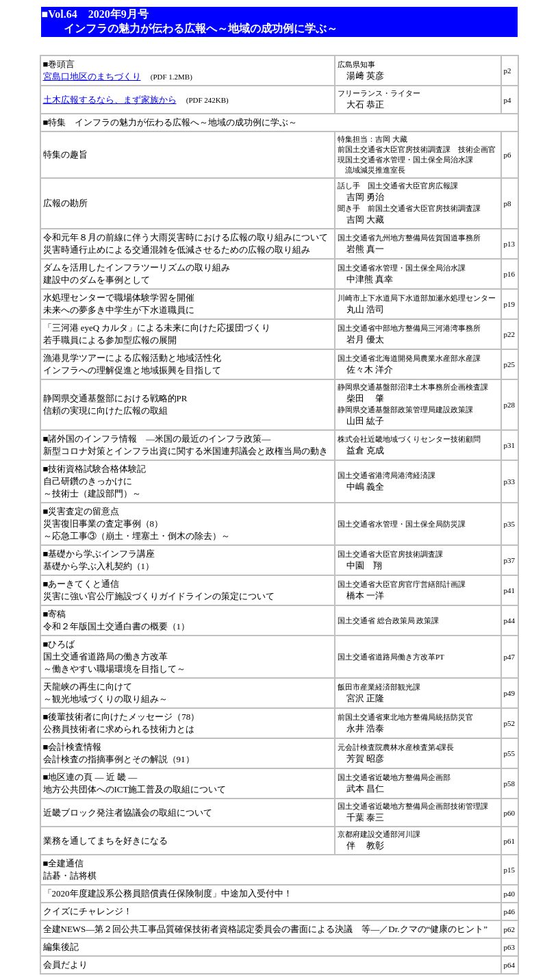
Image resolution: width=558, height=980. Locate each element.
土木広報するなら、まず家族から (110, 100)
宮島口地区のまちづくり (92, 76)
